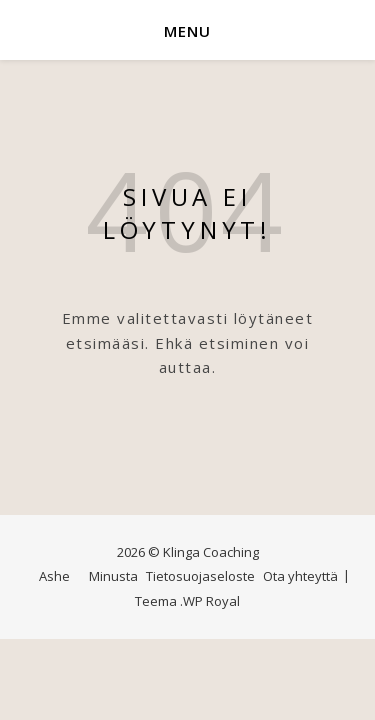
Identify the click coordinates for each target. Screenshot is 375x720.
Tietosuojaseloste (200, 576)
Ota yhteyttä (300, 576)
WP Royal (211, 601)
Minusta (113, 576)
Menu (187, 31)
